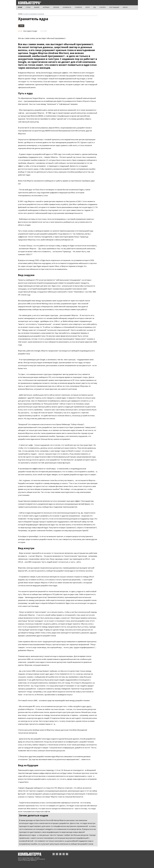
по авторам (41, 14)
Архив (21, 26)
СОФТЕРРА (103, 7)
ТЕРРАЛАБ (56, 7)
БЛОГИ (88, 7)
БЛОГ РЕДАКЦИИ (114, 7)
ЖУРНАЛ (125, 7)
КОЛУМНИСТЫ (67, 7)
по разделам (33, 14)
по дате (25, 14)
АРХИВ (20, 7)
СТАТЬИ (28, 7)
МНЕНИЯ (37, 7)
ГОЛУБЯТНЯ (78, 7)
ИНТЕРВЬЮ (46, 7)
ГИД (94, 7)
